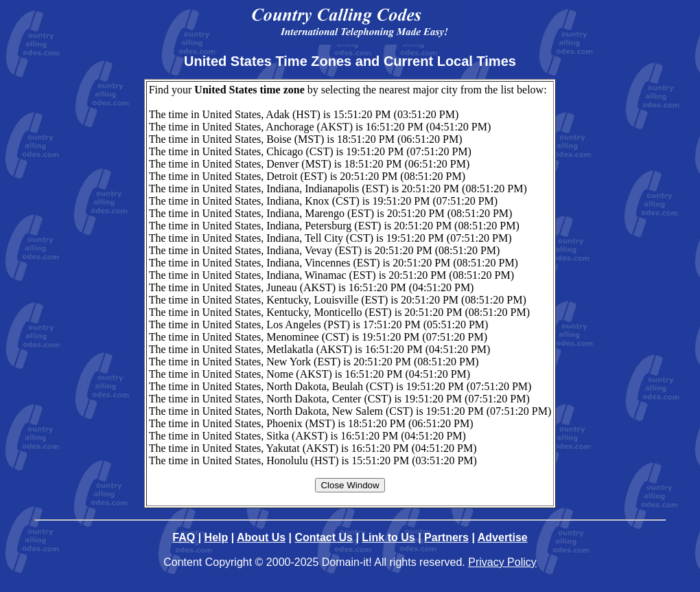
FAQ (184, 537)
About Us (261, 537)
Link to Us (388, 537)
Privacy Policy (502, 562)
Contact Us (324, 537)
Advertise (503, 537)
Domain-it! (347, 562)
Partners (446, 537)
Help (217, 537)
